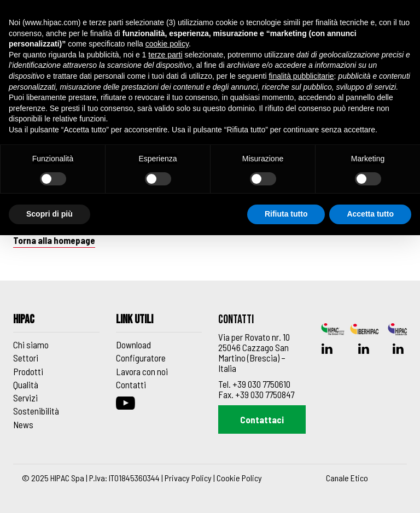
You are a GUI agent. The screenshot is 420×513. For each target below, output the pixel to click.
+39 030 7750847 (265, 394)
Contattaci (262, 419)
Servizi (25, 398)
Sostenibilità (36, 411)
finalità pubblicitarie (301, 76)
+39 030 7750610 (261, 384)
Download (133, 345)
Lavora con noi (142, 371)
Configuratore (141, 358)
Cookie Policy (239, 478)
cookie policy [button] (167, 44)
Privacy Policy (188, 478)
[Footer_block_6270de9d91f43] (159, 323)
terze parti (165, 55)
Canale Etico (347, 478)
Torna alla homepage (54, 240)
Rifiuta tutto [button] (286, 214)
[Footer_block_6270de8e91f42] (56, 323)
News (23, 424)
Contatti (131, 384)
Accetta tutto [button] (370, 214)
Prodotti (28, 371)
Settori (26, 358)
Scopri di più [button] (49, 214)
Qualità (26, 384)
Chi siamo (31, 345)
